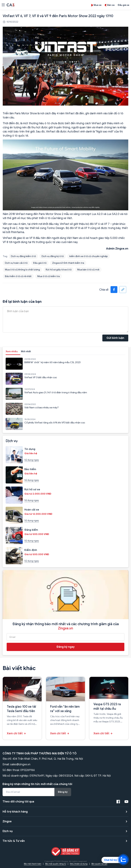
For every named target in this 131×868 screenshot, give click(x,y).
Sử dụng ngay (32, 460)
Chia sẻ (104, 290)
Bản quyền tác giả (99, 864)
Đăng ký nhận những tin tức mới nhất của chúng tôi (37, 784)
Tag (5, 256)
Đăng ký (63, 792)
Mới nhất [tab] (26, 351)
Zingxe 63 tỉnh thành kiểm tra (68, 263)
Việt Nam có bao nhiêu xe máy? (42, 408)
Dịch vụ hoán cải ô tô (16, 263)
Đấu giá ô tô (40, 263)
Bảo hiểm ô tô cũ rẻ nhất (18, 276)
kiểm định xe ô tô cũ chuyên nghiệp (89, 256)
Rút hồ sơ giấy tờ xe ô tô (59, 270)
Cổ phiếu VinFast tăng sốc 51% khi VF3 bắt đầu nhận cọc (55, 423)
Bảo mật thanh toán (33, 864)
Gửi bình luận (115, 338)
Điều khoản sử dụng (79, 864)
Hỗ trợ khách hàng (15, 812)
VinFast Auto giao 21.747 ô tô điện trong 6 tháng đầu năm (56, 392)
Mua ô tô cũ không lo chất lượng (22, 270)
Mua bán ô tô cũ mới (88, 270)
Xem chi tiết (15, 733)
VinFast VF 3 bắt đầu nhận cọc (41, 377)
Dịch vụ (8, 831)
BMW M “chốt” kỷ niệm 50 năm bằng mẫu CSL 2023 (52, 362)
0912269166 (28, 770)
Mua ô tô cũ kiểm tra (49, 276)
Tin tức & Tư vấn (14, 841)
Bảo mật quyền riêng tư (56, 864)
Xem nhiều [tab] (12, 351)
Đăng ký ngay (66, 647)
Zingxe (7, 821)
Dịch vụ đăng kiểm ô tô (23, 256)
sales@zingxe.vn (20, 764)
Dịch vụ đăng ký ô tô (53, 256)
